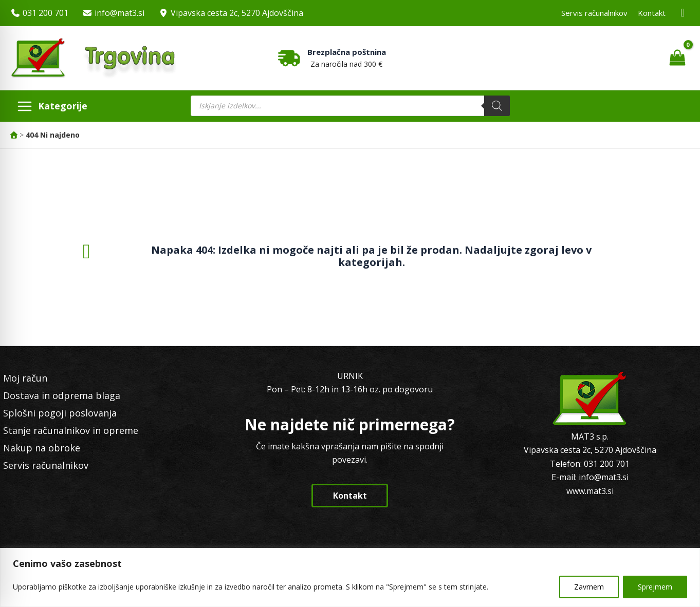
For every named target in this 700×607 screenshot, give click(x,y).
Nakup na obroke (42, 448)
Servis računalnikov (594, 13)
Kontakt (652, 13)
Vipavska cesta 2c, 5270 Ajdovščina (237, 13)
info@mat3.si (119, 13)
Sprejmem (655, 587)
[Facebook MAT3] (683, 13)
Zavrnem (589, 587)
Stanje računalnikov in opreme (71, 430)
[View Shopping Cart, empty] (677, 58)
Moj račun (25, 378)
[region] (350, 577)
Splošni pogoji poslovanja (60, 413)
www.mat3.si (590, 491)
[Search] (497, 106)
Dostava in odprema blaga (62, 395)
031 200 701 (45, 13)
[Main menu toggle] (52, 106)
